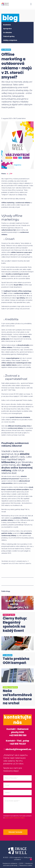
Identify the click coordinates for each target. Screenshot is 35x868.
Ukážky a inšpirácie (10, 40)
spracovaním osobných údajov (15, 818)
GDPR (21, 863)
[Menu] (31, 4)
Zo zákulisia (7, 33)
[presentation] (17, 824)
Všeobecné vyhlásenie (10, 863)
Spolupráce (7, 29)
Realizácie (7, 25)
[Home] (5, 4)
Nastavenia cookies (26, 865)
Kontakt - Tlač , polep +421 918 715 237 (17, 742)
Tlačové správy (9, 36)
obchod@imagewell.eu (17, 749)
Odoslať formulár (15, 832)
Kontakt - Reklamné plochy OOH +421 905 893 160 (17, 732)
